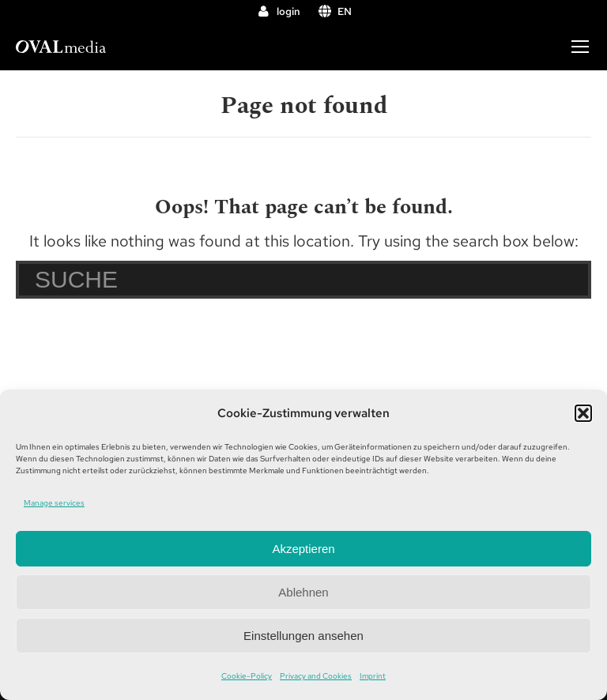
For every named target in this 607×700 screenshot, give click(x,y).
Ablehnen (303, 592)
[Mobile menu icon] (580, 47)
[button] (583, 413)
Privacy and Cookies (316, 676)
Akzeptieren (303, 549)
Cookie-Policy (247, 676)
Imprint (373, 676)
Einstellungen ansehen (303, 636)
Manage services (54, 503)
